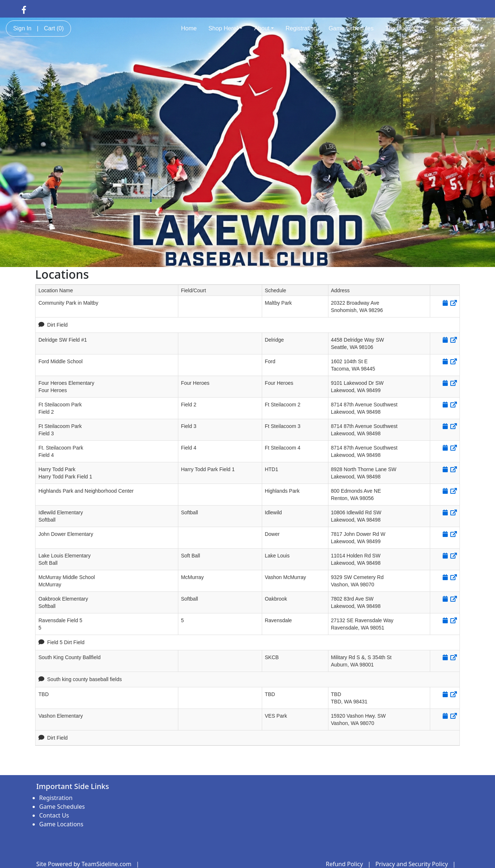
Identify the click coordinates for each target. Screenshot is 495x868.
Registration (301, 28)
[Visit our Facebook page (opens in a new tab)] (24, 10)
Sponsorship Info (459, 28)
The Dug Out (404, 28)
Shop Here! (225, 28)
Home (189, 28)
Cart (54, 28)
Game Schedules (351, 28)
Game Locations (61, 824)
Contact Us (54, 815)
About (264, 28)
